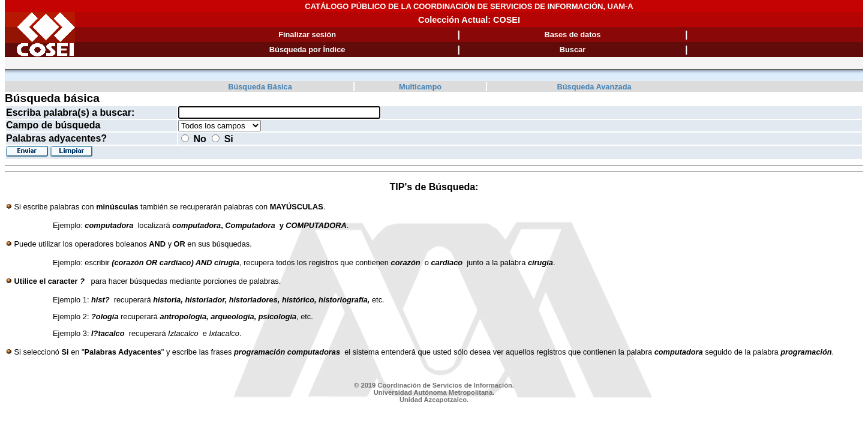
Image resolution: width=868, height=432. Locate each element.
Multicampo (420, 87)
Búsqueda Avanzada (594, 87)
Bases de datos (573, 34)
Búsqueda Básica (260, 87)
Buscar (573, 49)
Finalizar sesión (307, 34)
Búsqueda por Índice (307, 49)
